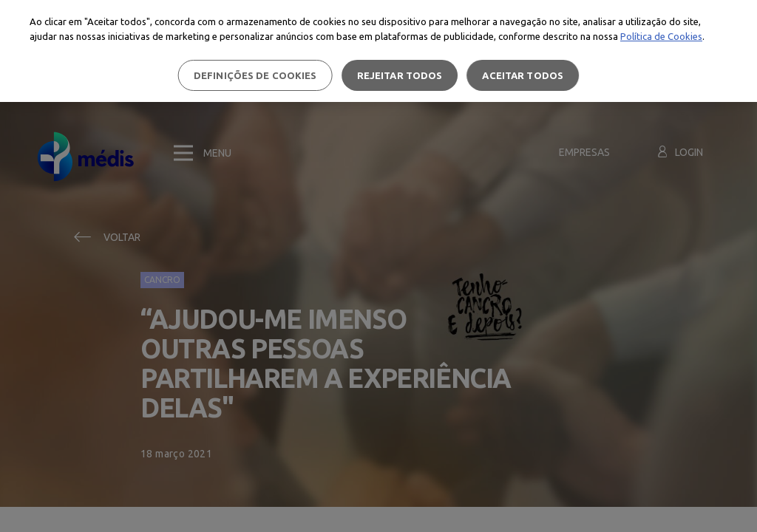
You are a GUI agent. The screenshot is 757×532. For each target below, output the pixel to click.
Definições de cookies (255, 75)
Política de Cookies (661, 36)
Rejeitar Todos (400, 75)
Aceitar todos (523, 75)
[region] (378, 51)
